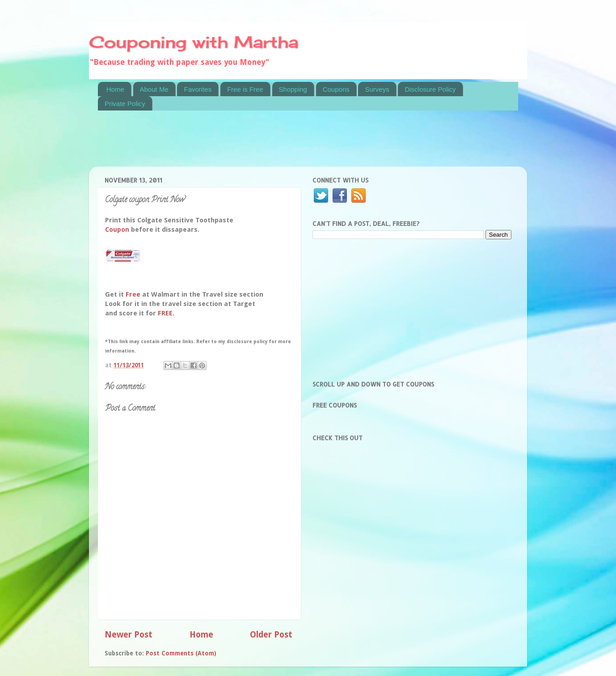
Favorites (198, 89)
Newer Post (129, 635)
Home (115, 89)
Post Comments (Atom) (181, 653)
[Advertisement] (261, 144)
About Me (154, 89)
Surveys (377, 89)
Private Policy (125, 104)
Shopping (293, 89)
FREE (165, 313)
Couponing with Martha (194, 42)
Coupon (117, 230)
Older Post (271, 635)
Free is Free (245, 89)
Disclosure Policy (430, 89)
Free (133, 294)
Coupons (336, 89)
